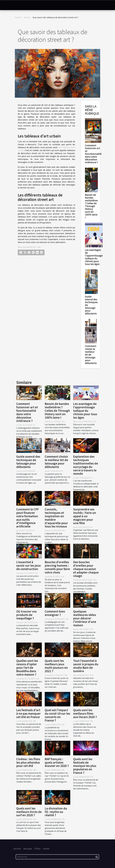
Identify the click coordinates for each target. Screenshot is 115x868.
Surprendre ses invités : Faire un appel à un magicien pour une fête (85, 516)
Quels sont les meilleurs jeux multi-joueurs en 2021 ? (56, 666)
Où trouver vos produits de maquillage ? (26, 615)
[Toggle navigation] (7, 5)
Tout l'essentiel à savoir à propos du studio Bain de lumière (86, 666)
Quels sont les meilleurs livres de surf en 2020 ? (29, 812)
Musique (28, 848)
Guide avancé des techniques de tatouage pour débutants (28, 462)
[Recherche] (57, 857)
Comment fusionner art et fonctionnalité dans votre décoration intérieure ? (93, 154)
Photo (38, 848)
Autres (27, 17)
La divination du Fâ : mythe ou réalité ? (56, 812)
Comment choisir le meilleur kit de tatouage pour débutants (91, 354)
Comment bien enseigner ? (55, 613)
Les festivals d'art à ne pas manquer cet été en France (29, 713)
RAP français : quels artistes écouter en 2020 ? (57, 762)
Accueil (18, 17)
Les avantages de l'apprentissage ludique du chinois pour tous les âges (94, 257)
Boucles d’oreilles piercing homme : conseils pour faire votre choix (57, 567)
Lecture (17, 848)
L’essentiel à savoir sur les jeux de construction (29, 565)
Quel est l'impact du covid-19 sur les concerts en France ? (57, 715)
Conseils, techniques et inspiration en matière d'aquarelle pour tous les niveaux (56, 518)
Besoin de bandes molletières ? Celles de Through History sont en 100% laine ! (91, 206)
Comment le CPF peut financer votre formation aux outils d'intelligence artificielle (28, 518)
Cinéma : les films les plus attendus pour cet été (28, 762)
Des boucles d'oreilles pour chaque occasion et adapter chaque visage (86, 569)
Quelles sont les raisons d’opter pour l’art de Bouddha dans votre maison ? (27, 667)
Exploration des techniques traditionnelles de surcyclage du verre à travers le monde (86, 465)
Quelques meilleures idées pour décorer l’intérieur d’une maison (85, 618)
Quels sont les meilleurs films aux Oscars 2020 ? (85, 713)
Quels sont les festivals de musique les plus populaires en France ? (85, 766)
